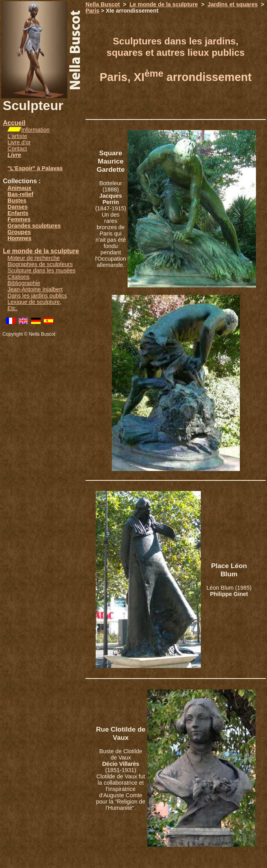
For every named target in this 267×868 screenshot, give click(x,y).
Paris (92, 11)
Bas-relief (20, 194)
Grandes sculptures (34, 226)
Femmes (19, 219)
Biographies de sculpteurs (40, 264)
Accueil (14, 123)
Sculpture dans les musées (42, 270)
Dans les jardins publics (37, 296)
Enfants (18, 213)
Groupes (19, 232)
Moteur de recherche (34, 258)
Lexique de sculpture (34, 302)
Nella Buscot (103, 4)
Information (35, 130)
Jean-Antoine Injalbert (35, 289)
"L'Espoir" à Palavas (35, 168)
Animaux (19, 188)
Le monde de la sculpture (41, 251)
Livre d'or (19, 142)
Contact (17, 149)
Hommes (19, 238)
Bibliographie (24, 283)
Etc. (12, 308)
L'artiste (17, 136)
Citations (19, 277)
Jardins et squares (233, 4)
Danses (18, 207)
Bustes (17, 200)
